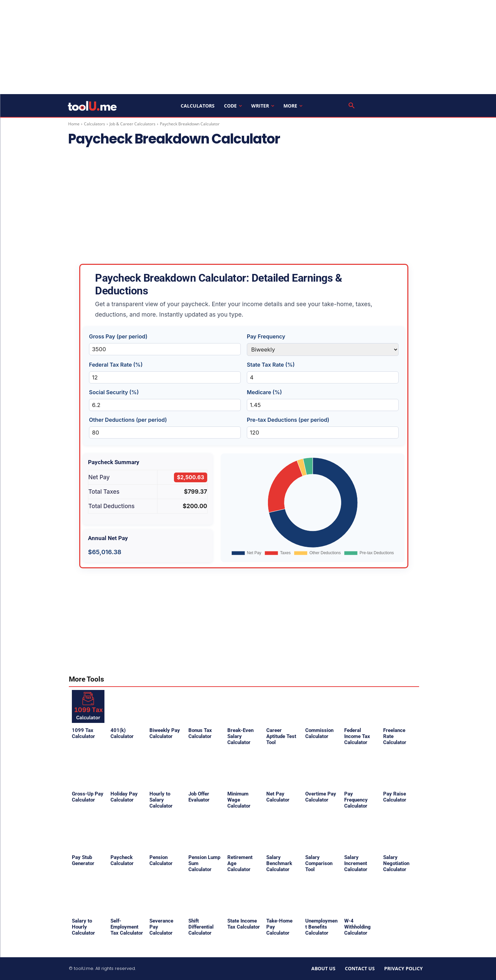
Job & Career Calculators (132, 124)
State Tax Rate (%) (271, 365)
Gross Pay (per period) (118, 336)
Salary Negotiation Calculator (396, 863)
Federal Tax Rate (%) (116, 365)
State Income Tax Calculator (244, 924)
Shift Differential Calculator (201, 927)
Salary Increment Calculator (356, 863)
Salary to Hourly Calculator (83, 927)
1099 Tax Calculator (83, 733)
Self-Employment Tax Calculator (127, 927)
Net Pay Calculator (278, 797)
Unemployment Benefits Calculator (321, 927)
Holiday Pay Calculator (124, 797)
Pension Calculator (161, 860)
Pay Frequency (266, 336)
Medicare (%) (264, 392)
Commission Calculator (319, 733)
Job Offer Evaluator (199, 797)
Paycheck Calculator (122, 860)
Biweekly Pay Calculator (165, 733)
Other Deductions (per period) (128, 420)
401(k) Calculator (122, 733)
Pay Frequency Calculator (356, 800)
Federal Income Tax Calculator (357, 736)
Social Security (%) (114, 392)
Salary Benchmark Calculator (279, 863)
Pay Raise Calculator (395, 797)
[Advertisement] (248, 47)
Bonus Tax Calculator (200, 733)
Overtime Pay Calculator (321, 797)
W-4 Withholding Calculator (357, 927)
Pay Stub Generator (83, 860)
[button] (352, 106)
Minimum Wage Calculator (239, 800)
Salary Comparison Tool (319, 863)
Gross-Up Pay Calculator (88, 797)
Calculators (95, 124)
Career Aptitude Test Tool (281, 736)
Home (74, 124)
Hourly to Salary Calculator (161, 800)
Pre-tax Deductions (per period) (288, 420)
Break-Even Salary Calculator (240, 736)
